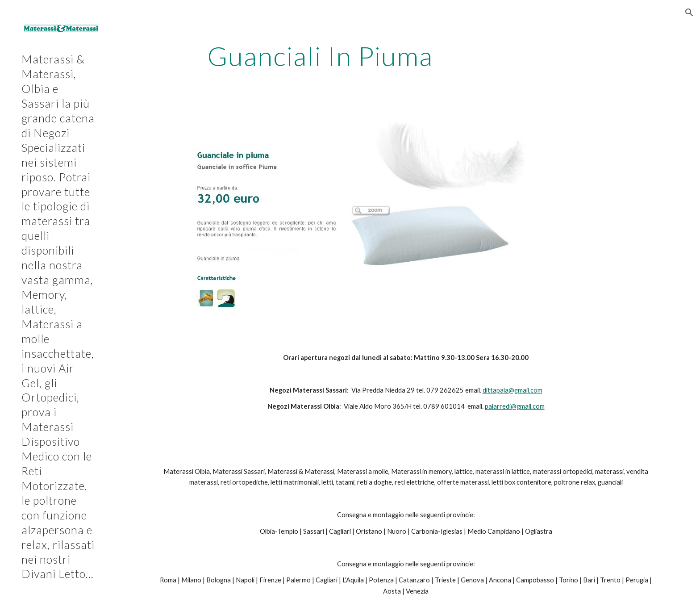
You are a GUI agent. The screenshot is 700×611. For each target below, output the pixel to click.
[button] (689, 13)
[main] (320, 56)
